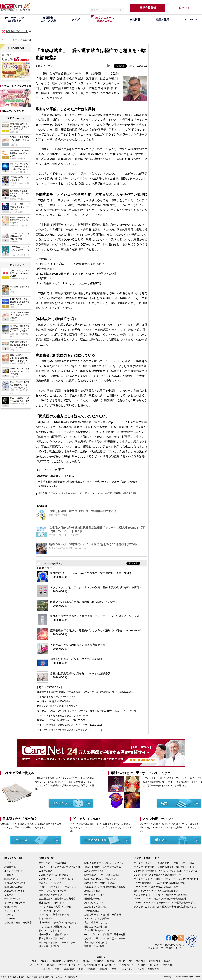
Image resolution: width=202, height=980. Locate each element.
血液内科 (140, 961)
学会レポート (11, 907)
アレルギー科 (37, 965)
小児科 (47, 969)
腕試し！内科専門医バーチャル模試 (103, 867)
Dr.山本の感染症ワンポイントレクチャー (105, 863)
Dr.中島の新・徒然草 (50, 911)
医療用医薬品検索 (13, 887)
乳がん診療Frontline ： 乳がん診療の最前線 (156, 891)
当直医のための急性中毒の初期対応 (57, 899)
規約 (22, 977)
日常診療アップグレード (52, 938)
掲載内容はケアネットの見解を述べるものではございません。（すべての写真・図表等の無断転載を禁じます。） (92, 493)
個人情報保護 (32, 977)
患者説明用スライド (15, 891)
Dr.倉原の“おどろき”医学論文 (54, 875)
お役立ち (9, 914)
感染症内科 (154, 961)
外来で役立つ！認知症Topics (54, 934)
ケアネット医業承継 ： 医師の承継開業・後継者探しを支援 (164, 867)
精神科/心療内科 (92, 965)
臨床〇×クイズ (12, 879)
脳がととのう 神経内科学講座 (100, 883)
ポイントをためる (13, 871)
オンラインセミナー (15, 903)
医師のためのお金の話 (96, 927)
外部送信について (46, 977)
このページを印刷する (52, 563)
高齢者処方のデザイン (50, 895)
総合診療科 (153, 969)
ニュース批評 (46, 871)
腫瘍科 (167, 961)
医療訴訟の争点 (92, 899)
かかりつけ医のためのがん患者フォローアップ (106, 938)
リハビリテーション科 (133, 969)
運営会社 (72, 977)
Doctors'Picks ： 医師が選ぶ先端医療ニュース (157, 887)
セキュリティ (61, 977)
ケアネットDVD (12, 911)
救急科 (114, 969)
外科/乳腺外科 (127, 965)
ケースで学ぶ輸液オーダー (53, 891)
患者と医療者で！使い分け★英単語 (103, 914)
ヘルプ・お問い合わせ (10, 977)
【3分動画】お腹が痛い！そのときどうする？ (61, 923)
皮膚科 (57, 969)
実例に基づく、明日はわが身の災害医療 (105, 887)
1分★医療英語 (92, 911)
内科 (34, 961)
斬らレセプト (46, 919)
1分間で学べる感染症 (95, 871)
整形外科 (142, 965)
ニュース (15, 40)
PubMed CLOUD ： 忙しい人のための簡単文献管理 (160, 899)
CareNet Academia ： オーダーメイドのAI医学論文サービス (164, 903)
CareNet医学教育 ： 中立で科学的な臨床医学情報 (159, 883)
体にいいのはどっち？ (50, 930)
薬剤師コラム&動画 (94, 946)
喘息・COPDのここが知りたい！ (101, 879)
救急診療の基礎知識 (49, 946)
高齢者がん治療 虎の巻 (96, 942)
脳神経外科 (110, 965)
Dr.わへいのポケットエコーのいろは (58, 887)
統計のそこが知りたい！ (97, 907)
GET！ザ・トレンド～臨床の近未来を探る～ (106, 934)
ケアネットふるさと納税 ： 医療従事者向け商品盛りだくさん (165, 907)
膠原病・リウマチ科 (57, 965)
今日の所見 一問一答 (15, 883)
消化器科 (86, 961)
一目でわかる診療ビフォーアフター (57, 942)
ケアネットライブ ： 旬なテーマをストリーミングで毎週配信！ (166, 879)
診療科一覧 (10, 867)
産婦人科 (168, 965)
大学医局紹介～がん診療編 (53, 863)
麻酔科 (104, 969)
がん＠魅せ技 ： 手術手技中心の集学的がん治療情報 (161, 895)
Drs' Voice (9, 919)
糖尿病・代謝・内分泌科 (120, 961)
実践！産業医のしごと (96, 923)
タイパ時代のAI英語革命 (97, 919)
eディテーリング (13, 899)
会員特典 (9, 875)
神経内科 (76, 965)
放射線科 (92, 969)
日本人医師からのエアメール (99, 930)
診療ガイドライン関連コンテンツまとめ (59, 867)
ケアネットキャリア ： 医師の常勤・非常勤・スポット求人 (164, 863)
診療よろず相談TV (94, 891)
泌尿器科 (155, 965)
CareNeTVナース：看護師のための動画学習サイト (160, 875)
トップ (3, 40)
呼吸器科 (44, 961)
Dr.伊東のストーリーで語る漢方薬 (56, 879)
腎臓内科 (99, 961)
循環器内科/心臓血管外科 (65, 961)
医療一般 (27, 40)
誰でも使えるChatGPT (96, 903)
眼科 (81, 969)
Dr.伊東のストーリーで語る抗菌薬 (102, 875)
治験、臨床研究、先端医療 (18, 923)
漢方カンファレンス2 (50, 883)
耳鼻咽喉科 (70, 969)
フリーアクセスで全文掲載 (130, 422)
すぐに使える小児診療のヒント (55, 927)
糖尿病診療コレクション (52, 903)
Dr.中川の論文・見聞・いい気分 (55, 907)
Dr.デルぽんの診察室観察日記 (54, 914)
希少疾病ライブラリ (95, 895)
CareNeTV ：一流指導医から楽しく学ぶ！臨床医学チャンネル (166, 871)
